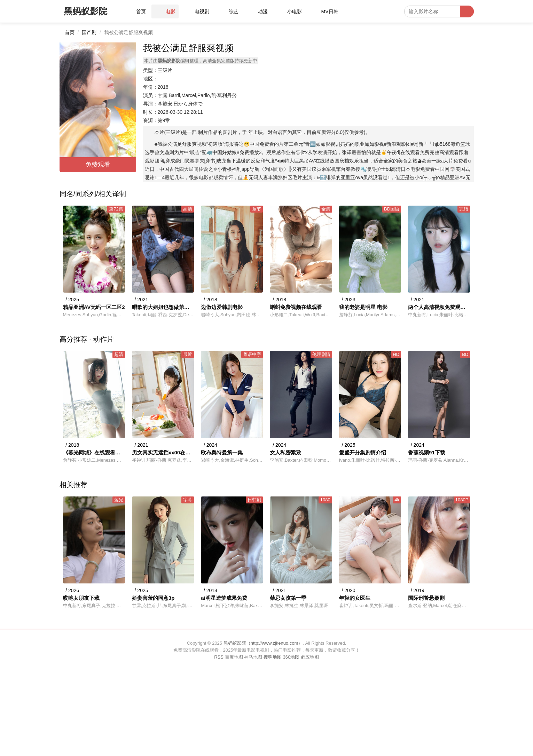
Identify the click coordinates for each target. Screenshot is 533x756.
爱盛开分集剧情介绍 (363, 452)
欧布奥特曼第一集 (222, 452)
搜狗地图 (273, 657)
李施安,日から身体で (180, 104)
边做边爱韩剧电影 (222, 307)
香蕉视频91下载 (427, 452)
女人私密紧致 (285, 452)
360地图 (291, 657)
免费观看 (98, 165)
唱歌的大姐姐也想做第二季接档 (163, 307)
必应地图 (310, 657)
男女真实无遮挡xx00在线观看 (163, 452)
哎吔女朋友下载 (81, 598)
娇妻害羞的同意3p (153, 598)
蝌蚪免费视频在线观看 (296, 307)
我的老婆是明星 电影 (363, 307)
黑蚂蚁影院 (85, 11)
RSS (219, 657)
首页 (70, 32)
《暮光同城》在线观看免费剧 (94, 452)
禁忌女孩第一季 (288, 598)
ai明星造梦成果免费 (224, 598)
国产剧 (89, 32)
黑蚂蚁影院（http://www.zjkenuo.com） (263, 643)
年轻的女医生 (355, 598)
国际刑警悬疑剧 (426, 598)
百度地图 (234, 657)
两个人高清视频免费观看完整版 (439, 307)
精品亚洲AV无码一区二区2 (94, 307)
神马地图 (253, 657)
